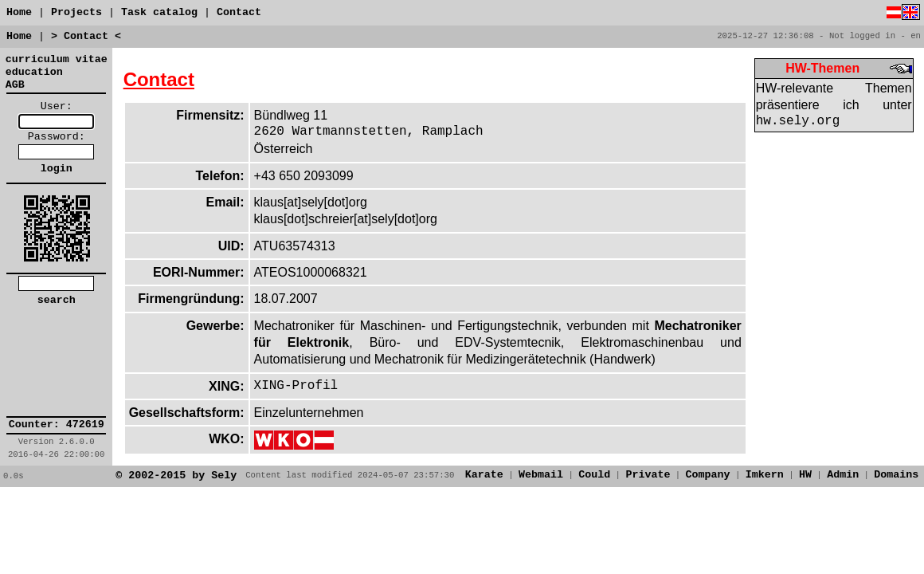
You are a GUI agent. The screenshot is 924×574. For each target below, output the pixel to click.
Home (19, 12)
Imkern (765, 475)
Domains (896, 475)
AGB (15, 85)
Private (648, 475)
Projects (76, 12)
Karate (484, 475)
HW (805, 475)
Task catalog (162, 12)
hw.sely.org (798, 121)
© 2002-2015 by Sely (176, 476)
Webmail (541, 475)
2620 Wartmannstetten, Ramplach (369, 132)
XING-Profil (296, 386)
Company (708, 475)
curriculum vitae (57, 59)
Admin (843, 475)
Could (594, 475)
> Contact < (86, 36)
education (34, 72)
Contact (239, 12)
